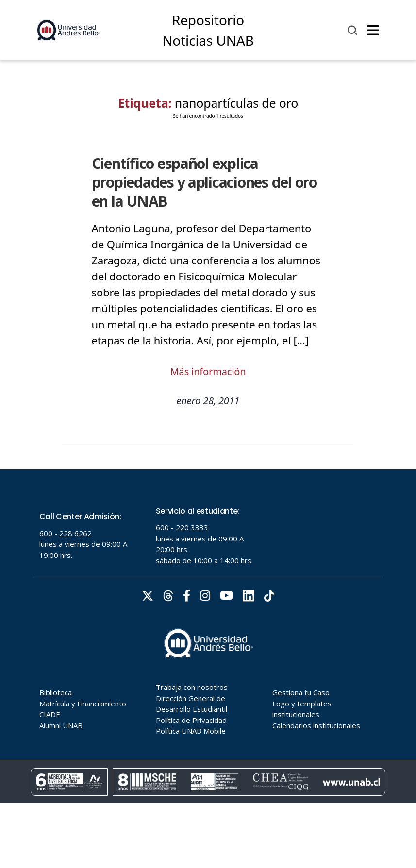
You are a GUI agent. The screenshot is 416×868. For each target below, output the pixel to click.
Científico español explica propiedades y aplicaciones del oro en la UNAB (204, 182)
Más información (208, 371)
